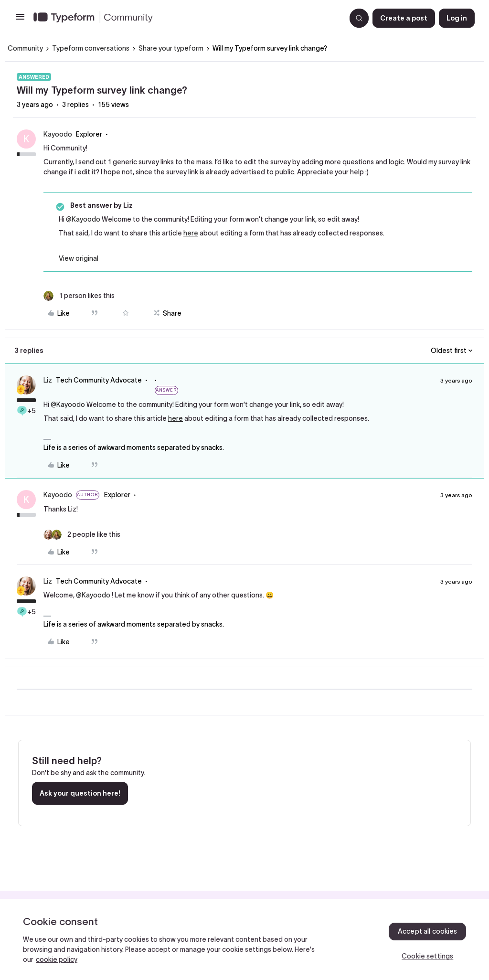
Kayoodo (58, 134)
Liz (48, 380)
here (191, 233)
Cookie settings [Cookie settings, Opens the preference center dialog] (427, 956)
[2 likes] (82, 535)
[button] (20, 20)
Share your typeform (171, 48)
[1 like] (79, 296)
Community (25, 48)
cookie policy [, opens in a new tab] (57, 959)
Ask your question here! (80, 793)
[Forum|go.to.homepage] (186, 18)
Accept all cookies (428, 931)
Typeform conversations (91, 48)
